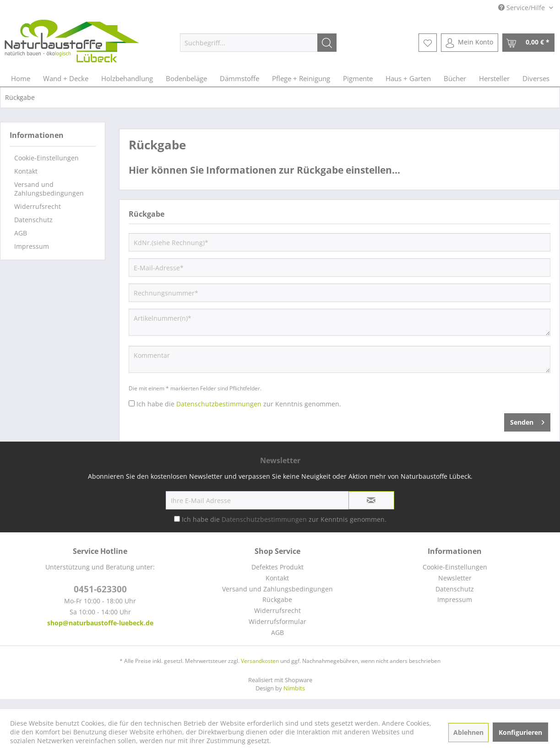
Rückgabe (277, 599)
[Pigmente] (358, 78)
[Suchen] (327, 43)
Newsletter (455, 578)
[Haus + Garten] (408, 78)
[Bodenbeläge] (186, 78)
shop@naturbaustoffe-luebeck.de (100, 623)
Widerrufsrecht (38, 206)
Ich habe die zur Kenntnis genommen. (239, 404)
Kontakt (26, 171)
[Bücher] (455, 78)
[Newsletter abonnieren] (371, 500)
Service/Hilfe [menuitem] (522, 8)
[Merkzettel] (428, 43)
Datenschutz (33, 220)
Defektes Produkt (277, 567)
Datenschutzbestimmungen (219, 404)
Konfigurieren (520, 732)
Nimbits (294, 688)
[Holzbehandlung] (127, 78)
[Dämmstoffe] (239, 78)
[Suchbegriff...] (258, 43)
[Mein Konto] (470, 43)
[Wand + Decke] (66, 78)
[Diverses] (536, 78)
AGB (21, 233)
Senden (527, 421)
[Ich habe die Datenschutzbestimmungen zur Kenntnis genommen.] (132, 403)
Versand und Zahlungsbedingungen (49, 189)
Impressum (32, 246)
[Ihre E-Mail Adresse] (257, 500)
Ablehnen (468, 732)
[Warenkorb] (528, 43)
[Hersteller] (494, 78)
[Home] (21, 78)
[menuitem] (258, 43)
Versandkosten (260, 661)
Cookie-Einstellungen (46, 158)
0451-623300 (100, 589)
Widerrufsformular (277, 621)
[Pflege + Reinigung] (301, 78)
